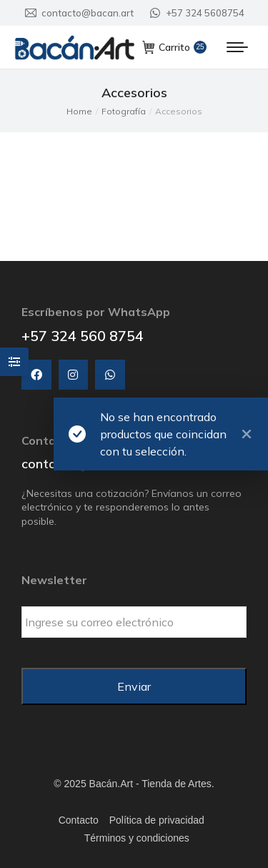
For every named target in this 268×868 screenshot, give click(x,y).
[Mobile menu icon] (237, 47)
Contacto (79, 820)
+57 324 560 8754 (83, 336)
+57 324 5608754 (196, 13)
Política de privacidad (157, 820)
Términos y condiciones (137, 838)
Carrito (174, 47)
